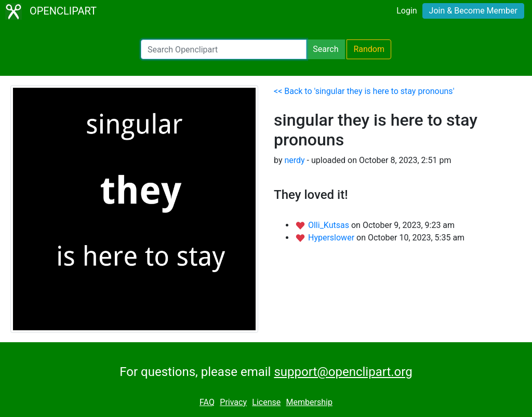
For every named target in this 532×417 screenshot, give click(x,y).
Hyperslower (332, 238)
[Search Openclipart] (224, 49)
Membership (309, 402)
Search (325, 49)
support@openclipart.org (343, 372)
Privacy (233, 402)
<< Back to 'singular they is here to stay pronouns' (364, 91)
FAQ (207, 402)
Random (369, 49)
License (266, 402)
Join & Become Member (473, 11)
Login (407, 11)
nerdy (294, 160)
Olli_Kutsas (330, 225)
